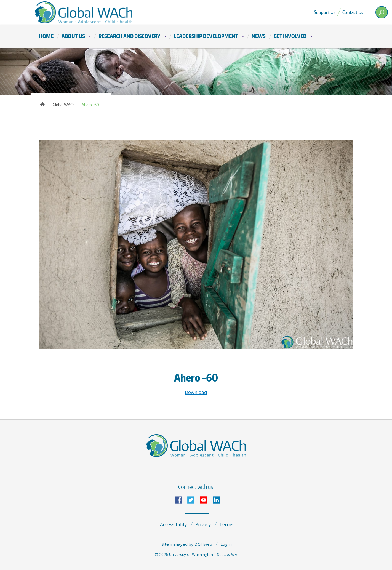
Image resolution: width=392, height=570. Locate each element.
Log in (226, 544)
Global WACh (64, 105)
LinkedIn (218, 500)
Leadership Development (206, 36)
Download (196, 392)
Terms (226, 524)
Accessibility (174, 524)
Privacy (203, 524)
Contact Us (353, 12)
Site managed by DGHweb (187, 544)
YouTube (206, 500)
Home (46, 36)
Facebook (180, 500)
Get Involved (290, 36)
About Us (73, 36)
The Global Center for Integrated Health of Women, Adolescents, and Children (89, 12)
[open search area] (382, 12)
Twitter (193, 500)
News (259, 36)
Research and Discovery (129, 36)
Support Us (325, 12)
